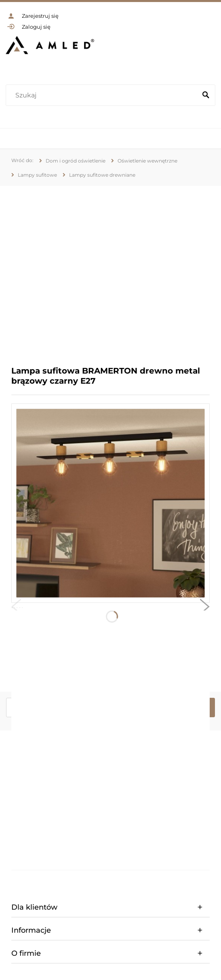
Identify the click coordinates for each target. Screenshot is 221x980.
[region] (110, 270)
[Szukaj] (206, 95)
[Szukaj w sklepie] (103, 95)
